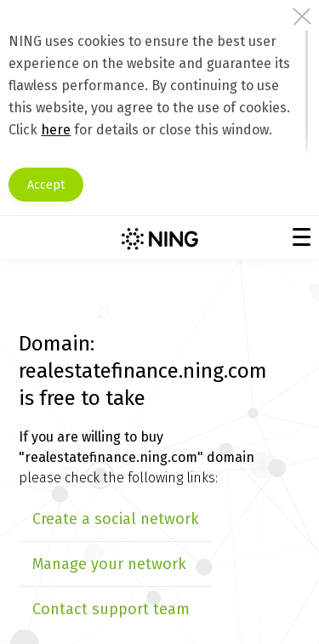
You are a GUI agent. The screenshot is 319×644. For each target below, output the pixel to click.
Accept (46, 185)
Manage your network (109, 564)
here (56, 130)
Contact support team (111, 609)
